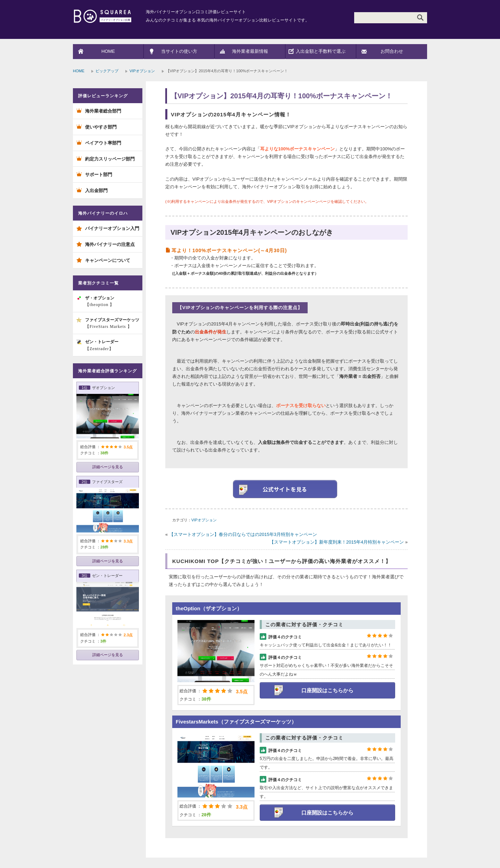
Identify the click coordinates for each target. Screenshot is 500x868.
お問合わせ (392, 51)
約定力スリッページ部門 (110, 159)
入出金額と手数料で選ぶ (321, 51)
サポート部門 (99, 175)
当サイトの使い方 (179, 51)
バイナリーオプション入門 (112, 228)
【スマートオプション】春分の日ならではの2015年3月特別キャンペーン (243, 534)
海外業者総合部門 (103, 111)
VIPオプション (142, 71)
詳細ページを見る (108, 467)
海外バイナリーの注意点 (110, 244)
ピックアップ (107, 71)
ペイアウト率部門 (103, 143)
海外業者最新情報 (250, 51)
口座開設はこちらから (327, 690)
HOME (108, 51)
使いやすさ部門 (101, 127)
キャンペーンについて (108, 260)
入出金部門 (96, 191)
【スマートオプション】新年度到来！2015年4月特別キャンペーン (337, 542)
